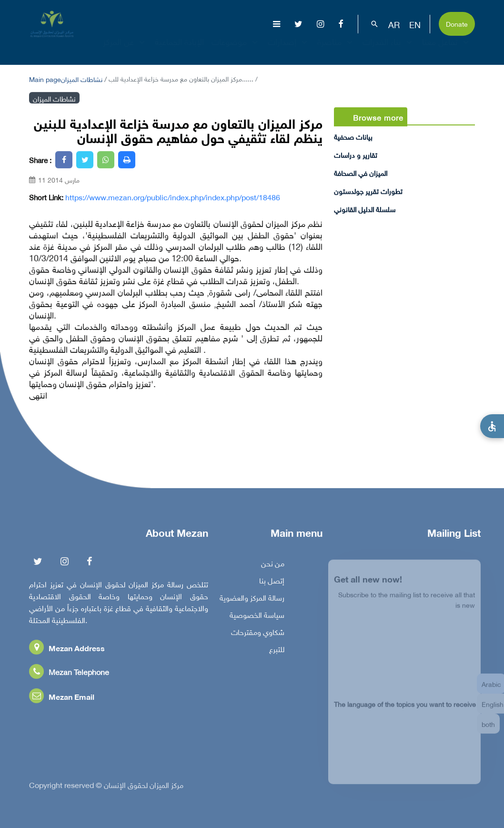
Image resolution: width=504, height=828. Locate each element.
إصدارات (289, 50)
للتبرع (277, 651)
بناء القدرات (388, 50)
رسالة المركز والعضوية (252, 599)
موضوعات (236, 50)
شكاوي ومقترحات (258, 634)
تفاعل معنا (447, 50)
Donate (457, 23)
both (488, 729)
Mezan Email (62, 698)
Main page (45, 78)
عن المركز (125, 50)
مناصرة (336, 50)
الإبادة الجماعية (179, 50)
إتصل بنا (272, 582)
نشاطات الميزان (82, 78)
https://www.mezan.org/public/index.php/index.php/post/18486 (173, 197)
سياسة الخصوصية (257, 616)
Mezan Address (67, 649)
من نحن (273, 565)
